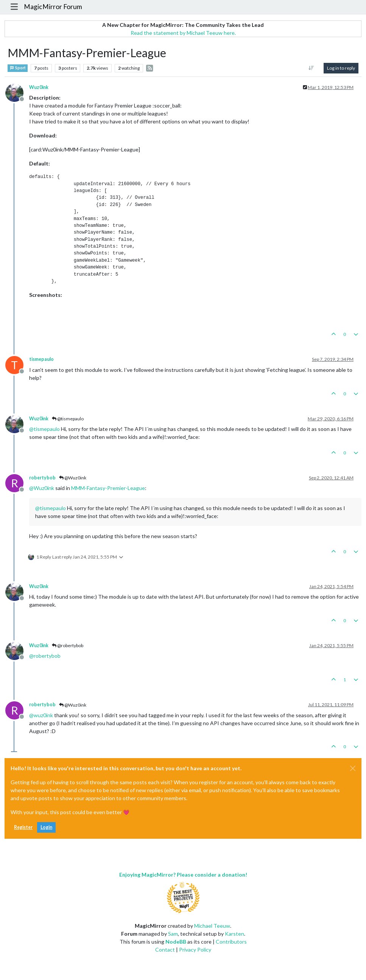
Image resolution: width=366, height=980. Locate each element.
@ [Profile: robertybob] (45, 656)
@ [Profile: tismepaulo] (44, 429)
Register (23, 827)
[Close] (353, 768)
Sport (18, 68)
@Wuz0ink (73, 478)
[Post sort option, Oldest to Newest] (311, 68)
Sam (173, 934)
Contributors (231, 942)
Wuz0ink (39, 87)
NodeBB (176, 942)
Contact (165, 950)
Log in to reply (341, 68)
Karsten (234, 934)
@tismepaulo (68, 419)
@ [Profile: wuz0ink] (41, 715)
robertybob (42, 478)
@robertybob (68, 645)
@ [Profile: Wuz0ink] (42, 488)
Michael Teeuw (212, 926)
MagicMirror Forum (53, 7)
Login (46, 827)
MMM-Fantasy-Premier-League (108, 488)
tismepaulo (41, 359)
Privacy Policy (195, 950)
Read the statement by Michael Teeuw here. (183, 33)
